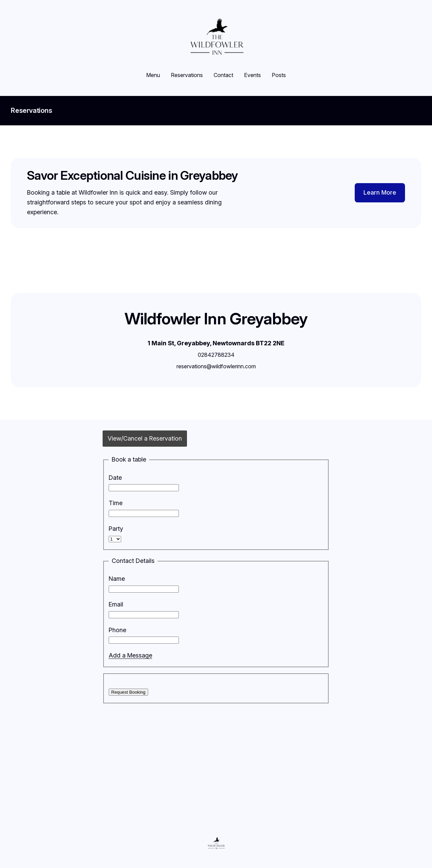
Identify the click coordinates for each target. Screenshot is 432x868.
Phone (117, 630)
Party (116, 529)
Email (116, 604)
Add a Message (130, 655)
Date (115, 478)
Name (117, 579)
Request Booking (129, 692)
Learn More (380, 192)
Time (116, 503)
